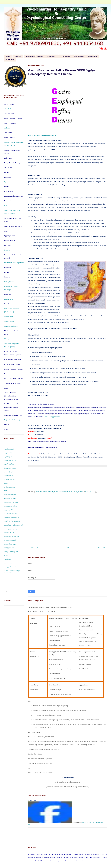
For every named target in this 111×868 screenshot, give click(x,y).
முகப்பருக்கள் (9, 449)
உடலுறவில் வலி (10, 567)
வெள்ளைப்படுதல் (11, 514)
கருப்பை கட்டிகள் (10, 498)
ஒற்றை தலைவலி (10, 540)
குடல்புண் (8, 559)
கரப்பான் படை (10, 487)
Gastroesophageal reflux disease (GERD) (42, 135)
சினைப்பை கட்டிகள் (11, 502)
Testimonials (92, 56)
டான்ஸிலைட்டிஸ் (10, 544)
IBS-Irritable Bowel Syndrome (14, 263)
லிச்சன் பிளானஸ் (10, 495)
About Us (18, 56)
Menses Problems (10, 321)
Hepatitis (7, 250)
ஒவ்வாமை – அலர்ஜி (12, 536)
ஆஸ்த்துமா (8, 457)
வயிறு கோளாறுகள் (11, 552)
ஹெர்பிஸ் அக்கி (10, 468)
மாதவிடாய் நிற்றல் (11, 506)
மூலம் (6, 555)
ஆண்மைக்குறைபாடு (12, 517)
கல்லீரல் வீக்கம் (10, 464)
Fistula (6, 206)
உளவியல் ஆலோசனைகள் (14, 525)
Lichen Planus (9, 299)
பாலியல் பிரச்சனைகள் (12, 521)
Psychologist (65, 56)
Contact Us (10, 60)
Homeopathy (52, 56)
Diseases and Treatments (34, 56)
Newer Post (34, 547)
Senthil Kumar (32, 800)
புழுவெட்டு (8, 453)
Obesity (7, 339)
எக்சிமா (7, 483)
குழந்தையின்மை (10, 510)
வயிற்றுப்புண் (9, 548)
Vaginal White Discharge (12, 420)
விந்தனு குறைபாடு (11, 529)
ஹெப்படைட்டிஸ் (10, 460)
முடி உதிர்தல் (9, 472)
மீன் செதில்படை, (10, 479)
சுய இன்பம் (8, 563)
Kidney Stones (9, 282)
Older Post (101, 547)
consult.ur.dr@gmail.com (52, 417)
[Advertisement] (68, 521)
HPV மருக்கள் (9, 491)
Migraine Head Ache (11, 326)
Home (8, 56)
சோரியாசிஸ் (9, 476)
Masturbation (8, 317)
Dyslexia (7, 182)
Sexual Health (79, 56)
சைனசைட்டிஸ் (9, 533)
